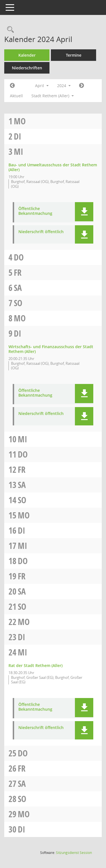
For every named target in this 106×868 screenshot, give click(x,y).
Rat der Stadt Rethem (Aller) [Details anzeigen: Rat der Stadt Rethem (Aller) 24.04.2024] (35, 665)
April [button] (42, 86)
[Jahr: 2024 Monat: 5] (82, 86)
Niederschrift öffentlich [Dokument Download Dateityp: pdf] (41, 232)
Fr (18, 272)
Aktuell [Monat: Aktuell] (16, 96)
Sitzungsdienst (74, 853)
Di (18, 136)
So (18, 303)
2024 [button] (64, 86)
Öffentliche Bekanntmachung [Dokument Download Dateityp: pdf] (35, 211)
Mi (19, 152)
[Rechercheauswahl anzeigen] (9, 30)
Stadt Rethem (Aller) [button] (53, 96)
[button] (84, 212)
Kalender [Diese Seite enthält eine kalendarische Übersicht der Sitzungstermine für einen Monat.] (27, 55)
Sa (18, 288)
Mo (20, 121)
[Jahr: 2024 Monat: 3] (12, 86)
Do (19, 257)
